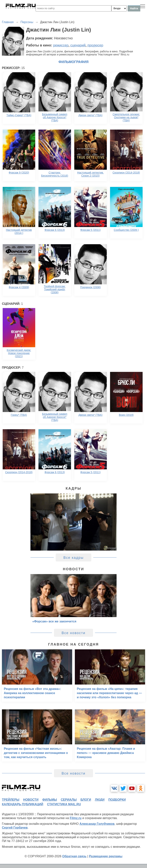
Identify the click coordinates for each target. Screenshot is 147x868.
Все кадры (73, 558)
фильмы (50, 800)
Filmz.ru (76, 818)
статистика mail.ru (64, 804)
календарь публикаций (23, 804)
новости (31, 800)
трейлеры (11, 800)
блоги (86, 800)
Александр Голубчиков (97, 824)
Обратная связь (74, 856)
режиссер (61, 45)
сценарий (78, 45)
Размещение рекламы (106, 856)
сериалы (69, 800)
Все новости (74, 633)
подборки (117, 800)
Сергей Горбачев (15, 828)
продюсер (95, 45)
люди (100, 800)
